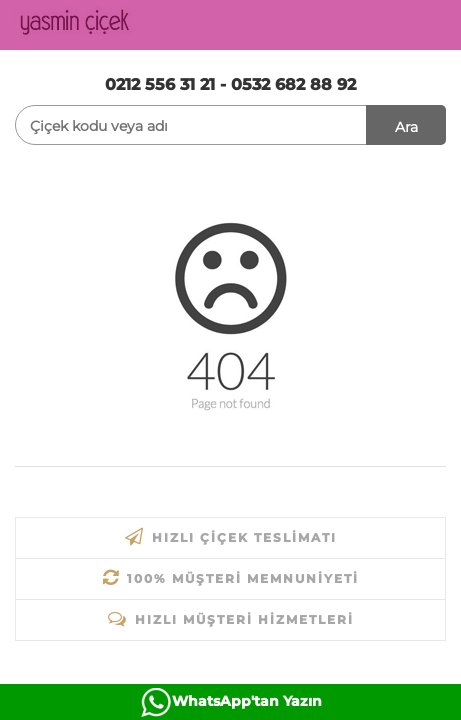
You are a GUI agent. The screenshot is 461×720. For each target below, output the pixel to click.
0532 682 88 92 (293, 84)
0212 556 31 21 (160, 84)
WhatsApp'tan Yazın (247, 701)
